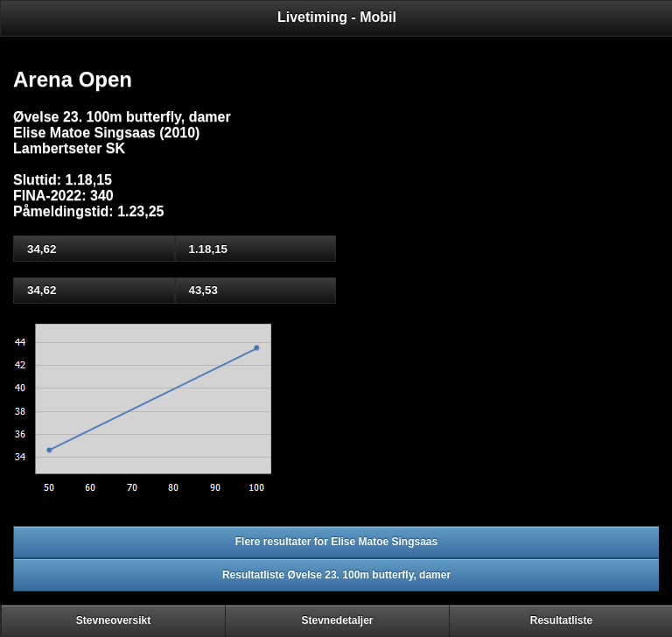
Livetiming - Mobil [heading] (337, 17)
